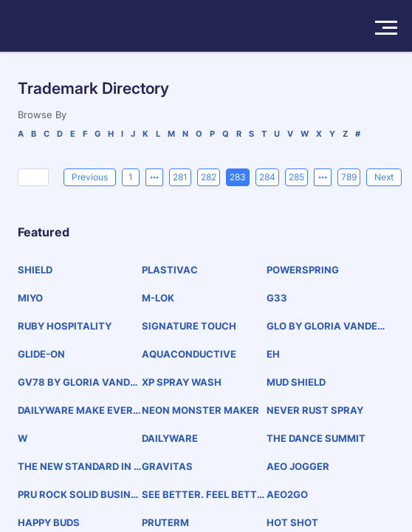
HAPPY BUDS (49, 522)
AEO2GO (287, 494)
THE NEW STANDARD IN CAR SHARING (79, 467)
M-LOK (158, 298)
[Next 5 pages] (323, 177)
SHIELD (35, 270)
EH (273, 354)
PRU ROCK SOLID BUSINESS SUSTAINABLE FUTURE (77, 495)
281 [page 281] (180, 177)
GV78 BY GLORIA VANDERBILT (77, 382)
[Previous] (90, 177)
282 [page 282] (209, 177)
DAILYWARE (170, 438)
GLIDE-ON (41, 354)
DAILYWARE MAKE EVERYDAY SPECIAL (79, 410)
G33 (277, 298)
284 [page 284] (267, 177)
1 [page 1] (131, 177)
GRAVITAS (167, 466)
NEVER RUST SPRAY (315, 410)
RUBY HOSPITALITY (65, 326)
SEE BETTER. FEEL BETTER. (202, 495)
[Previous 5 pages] (154, 177)
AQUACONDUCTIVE (189, 354)
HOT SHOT (292, 522)
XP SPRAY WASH (182, 382)
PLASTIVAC (170, 270)
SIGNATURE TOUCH (189, 326)
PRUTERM (165, 522)
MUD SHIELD (296, 382)
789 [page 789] (349, 177)
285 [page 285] (296, 177)
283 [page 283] (238, 177)
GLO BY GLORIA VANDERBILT (329, 326)
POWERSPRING (303, 270)
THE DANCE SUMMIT (316, 438)
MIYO (30, 298)
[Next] (384, 177)
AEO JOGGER (298, 466)
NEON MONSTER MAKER (200, 410)
